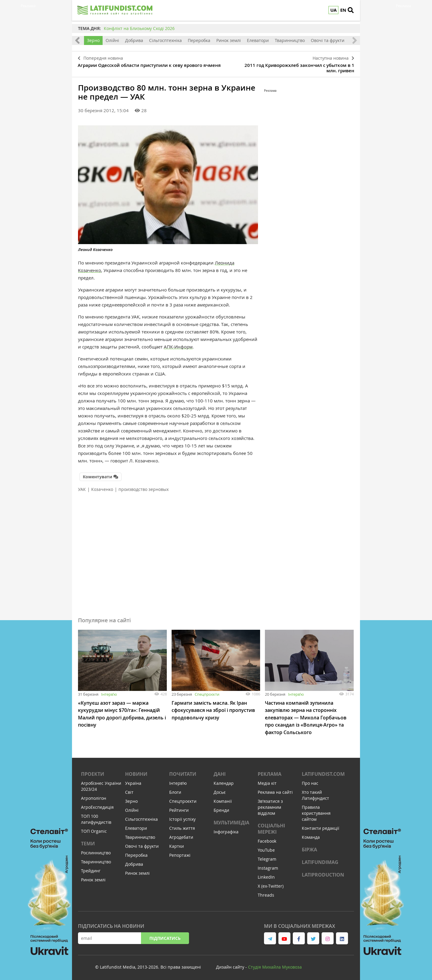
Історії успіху (182, 817)
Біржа (309, 847)
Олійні (112, 40)
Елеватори (258, 40)
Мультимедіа (231, 820)
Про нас (310, 781)
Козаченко (102, 488)
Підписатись (165, 936)
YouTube (266, 848)
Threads (266, 893)
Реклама (270, 772)
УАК (82, 488)
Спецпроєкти (207, 693)
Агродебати (181, 835)
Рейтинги (179, 808)
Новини (136, 772)
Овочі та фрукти (328, 40)
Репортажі (180, 853)
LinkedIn (266, 875)
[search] (352, 10)
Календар (224, 781)
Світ (129, 790)
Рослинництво (96, 851)
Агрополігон (94, 796)
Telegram (267, 857)
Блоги (175, 790)
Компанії (223, 799)
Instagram (268, 866)
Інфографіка (226, 830)
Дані (220, 772)
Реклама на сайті (275, 790)
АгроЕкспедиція (97, 805)
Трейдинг (91, 869)
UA (333, 10)
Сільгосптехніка (165, 40)
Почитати (183, 772)
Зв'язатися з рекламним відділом (270, 805)
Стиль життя (182, 826)
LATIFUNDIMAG (320, 860)
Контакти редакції (321, 826)
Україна (133, 781)
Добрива (134, 40)
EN (343, 10)
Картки (177, 844)
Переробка (199, 40)
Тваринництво (290, 40)
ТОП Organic (94, 829)
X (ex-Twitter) (271, 884)
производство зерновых (144, 488)
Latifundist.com (323, 772)
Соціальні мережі (271, 827)
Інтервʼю (109, 693)
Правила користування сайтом (316, 811)
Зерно (93, 40)
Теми (88, 841)
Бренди (221, 808)
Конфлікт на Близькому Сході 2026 (139, 28)
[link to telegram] (270, 936)
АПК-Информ (178, 346)
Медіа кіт (267, 781)
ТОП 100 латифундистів (96, 817)
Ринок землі (229, 40)
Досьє (220, 790)
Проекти (93, 772)
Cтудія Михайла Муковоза (275, 965)
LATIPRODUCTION (323, 873)
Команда (311, 835)
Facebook (267, 839)
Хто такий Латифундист (315, 793)
